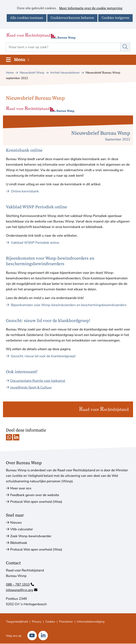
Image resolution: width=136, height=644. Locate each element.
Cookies (50, 622)
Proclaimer (66, 622)
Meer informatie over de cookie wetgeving (91, 8)
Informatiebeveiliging (91, 622)
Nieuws (16, 523)
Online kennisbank (22, 191)
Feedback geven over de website (35, 495)
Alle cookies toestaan (27, 18)
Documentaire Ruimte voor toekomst (38, 381)
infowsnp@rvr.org (22, 590)
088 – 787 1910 (20, 584)
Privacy (37, 622)
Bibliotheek (19, 543)
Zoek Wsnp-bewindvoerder (31, 536)
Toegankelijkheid (17, 622)
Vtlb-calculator (22, 529)
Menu (22, 60)
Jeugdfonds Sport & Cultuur (31, 387)
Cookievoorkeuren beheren (72, 18)
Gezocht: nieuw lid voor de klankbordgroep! (41, 356)
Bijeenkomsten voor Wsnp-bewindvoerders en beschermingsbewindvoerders (66, 305)
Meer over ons (21, 488)
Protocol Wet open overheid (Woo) (36, 502)
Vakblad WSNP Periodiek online (33, 243)
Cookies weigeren (115, 18)
